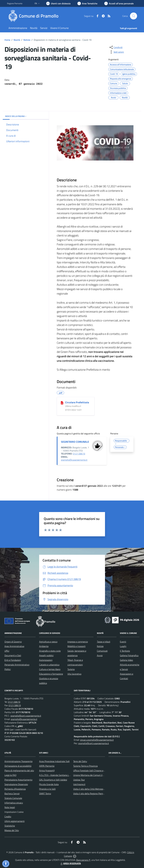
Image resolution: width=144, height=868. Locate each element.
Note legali (10, 807)
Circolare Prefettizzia (77, 402)
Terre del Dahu (80, 761)
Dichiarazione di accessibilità (18, 766)
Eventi (123, 642)
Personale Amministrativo (17, 665)
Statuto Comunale (13, 798)
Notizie (27, 40)
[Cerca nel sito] (133, 16)
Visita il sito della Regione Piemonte (90, 793)
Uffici (7, 651)
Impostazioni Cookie (14, 812)
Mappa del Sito (12, 830)
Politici (8, 669)
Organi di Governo (13, 642)
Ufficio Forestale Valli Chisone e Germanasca (95, 770)
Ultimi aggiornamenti (15, 821)
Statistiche (10, 826)
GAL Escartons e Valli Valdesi (53, 780)
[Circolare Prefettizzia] (62, 403)
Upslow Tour (79, 780)
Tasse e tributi (104, 642)
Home (7, 40)
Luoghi (123, 646)
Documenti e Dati (13, 655)
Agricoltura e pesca (48, 642)
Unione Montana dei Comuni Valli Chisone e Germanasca (100, 775)
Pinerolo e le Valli (47, 789)
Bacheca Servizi (12, 793)
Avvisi (100, 655)
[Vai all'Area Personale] (119, 3)
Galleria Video (126, 660)
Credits (8, 817)
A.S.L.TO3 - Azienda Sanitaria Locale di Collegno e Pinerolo (67, 775)
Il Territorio (125, 651)
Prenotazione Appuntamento (18, 780)
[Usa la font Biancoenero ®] (58, 3)
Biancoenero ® (83, 860)
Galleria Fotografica (129, 655)
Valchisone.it (79, 784)
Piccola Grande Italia (49, 784)
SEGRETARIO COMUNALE (75, 442)
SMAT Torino (45, 793)
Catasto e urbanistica (49, 665)
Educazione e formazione (51, 674)
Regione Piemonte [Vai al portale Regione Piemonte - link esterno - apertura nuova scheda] (15, 3)
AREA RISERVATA (70, 863)
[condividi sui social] (116, 47)
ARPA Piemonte (47, 766)
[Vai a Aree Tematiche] (87, 3)
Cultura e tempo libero (50, 669)
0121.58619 (79, 454)
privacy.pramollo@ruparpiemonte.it (97, 740)
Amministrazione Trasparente (18, 761)
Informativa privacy (14, 803)
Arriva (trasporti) (47, 770)
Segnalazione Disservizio (16, 784)
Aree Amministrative (14, 646)
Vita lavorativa (74, 674)
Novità (17, 40)
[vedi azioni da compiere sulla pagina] (116, 52)
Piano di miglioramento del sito (19, 770)
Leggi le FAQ (10, 775)
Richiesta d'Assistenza (15, 789)
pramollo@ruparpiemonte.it (74, 460)
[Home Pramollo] (35, 16)
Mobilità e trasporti (76, 646)
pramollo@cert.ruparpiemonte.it (26, 716)
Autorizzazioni (46, 660)
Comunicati (102, 651)
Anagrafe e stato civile (50, 651)
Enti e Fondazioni (13, 660)
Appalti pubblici (46, 655)
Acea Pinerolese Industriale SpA (54, 761)
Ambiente (44, 646)
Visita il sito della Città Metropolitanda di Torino (96, 789)
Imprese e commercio (78, 642)
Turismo (71, 669)
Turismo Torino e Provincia (85, 766)
